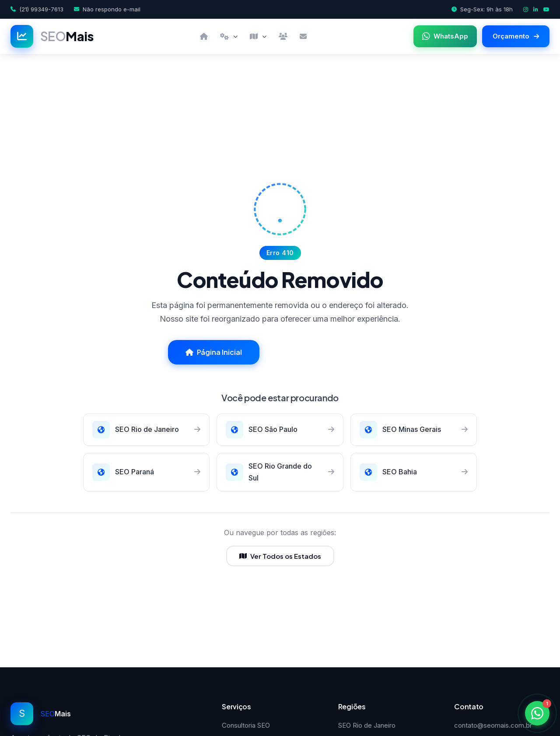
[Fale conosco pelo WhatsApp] (537, 713)
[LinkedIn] (536, 9)
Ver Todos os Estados (280, 556)
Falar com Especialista (329, 352)
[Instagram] (526, 9)
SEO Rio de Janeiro (367, 725)
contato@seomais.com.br (493, 725)
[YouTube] (546, 9)
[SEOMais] (52, 36)
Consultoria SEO (246, 725)
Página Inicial (214, 352)
